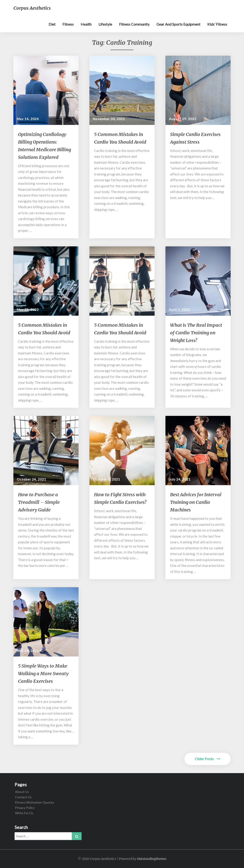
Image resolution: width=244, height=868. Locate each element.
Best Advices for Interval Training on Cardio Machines (196, 502)
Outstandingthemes (152, 859)
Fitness (68, 24)
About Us (22, 792)
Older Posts (208, 759)
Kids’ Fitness (217, 24)
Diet (52, 24)
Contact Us (23, 797)
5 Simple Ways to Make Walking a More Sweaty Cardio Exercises (43, 673)
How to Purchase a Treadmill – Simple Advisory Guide (39, 502)
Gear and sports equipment (178, 24)
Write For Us (24, 813)
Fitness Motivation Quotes (35, 802)
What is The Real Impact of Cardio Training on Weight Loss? (196, 333)
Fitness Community (134, 24)
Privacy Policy (25, 808)
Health (86, 24)
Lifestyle (105, 24)
